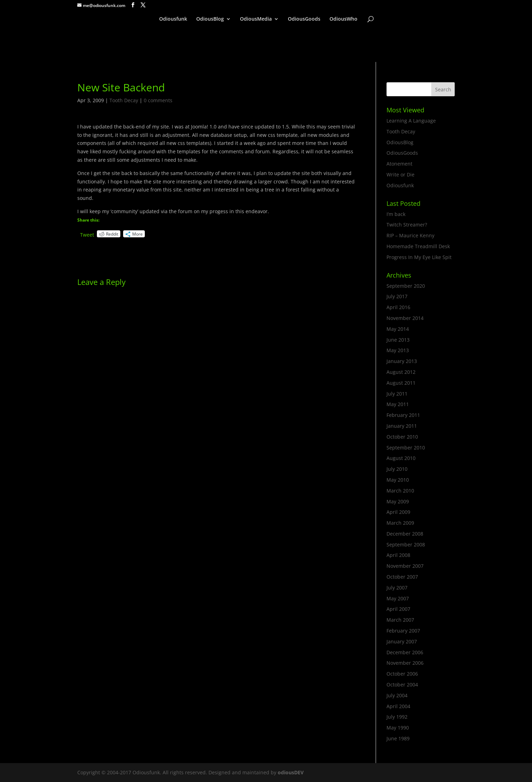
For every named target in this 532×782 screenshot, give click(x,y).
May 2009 (398, 501)
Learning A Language (411, 121)
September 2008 (406, 544)
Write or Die (400, 174)
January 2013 (402, 361)
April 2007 (398, 609)
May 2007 (398, 598)
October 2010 (402, 437)
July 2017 (397, 296)
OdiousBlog (210, 19)
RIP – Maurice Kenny (410, 235)
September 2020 (406, 286)
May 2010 (398, 480)
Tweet (87, 234)
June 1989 (398, 738)
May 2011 (398, 404)
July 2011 (397, 394)
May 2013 (398, 350)
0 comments (158, 100)
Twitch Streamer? (407, 225)
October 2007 (402, 577)
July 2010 (397, 469)
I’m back (396, 214)
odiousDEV (291, 772)
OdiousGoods (304, 19)
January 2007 (402, 641)
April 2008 (398, 555)
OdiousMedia (256, 19)
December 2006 (405, 652)
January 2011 (402, 426)
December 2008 (405, 534)
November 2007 (405, 566)
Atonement (399, 164)
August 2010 (401, 458)
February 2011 (403, 415)
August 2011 (401, 383)
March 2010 (400, 491)
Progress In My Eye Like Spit (419, 257)
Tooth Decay (124, 100)
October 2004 (402, 685)
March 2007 (400, 620)
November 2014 (405, 318)
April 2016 (398, 307)
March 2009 (400, 523)
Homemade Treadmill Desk (418, 246)
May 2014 (398, 329)
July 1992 (397, 717)
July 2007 (397, 588)
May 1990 (398, 728)
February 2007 (403, 631)
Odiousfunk (173, 19)
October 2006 (402, 674)
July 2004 (397, 695)
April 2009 (398, 512)
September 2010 (406, 448)
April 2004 (398, 706)
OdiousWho (343, 19)
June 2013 (398, 340)
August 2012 (401, 372)
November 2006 (405, 663)
